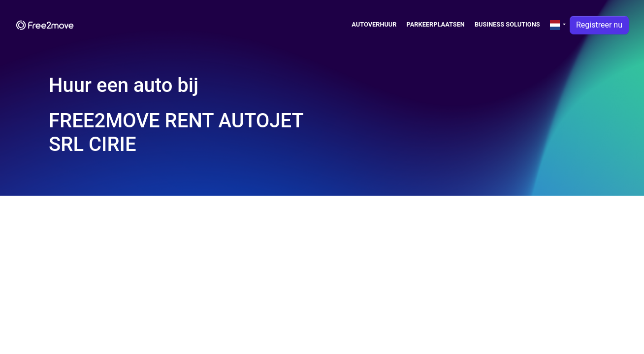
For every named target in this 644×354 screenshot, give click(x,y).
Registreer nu (599, 25)
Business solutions (507, 24)
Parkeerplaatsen (436, 24)
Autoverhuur (374, 24)
